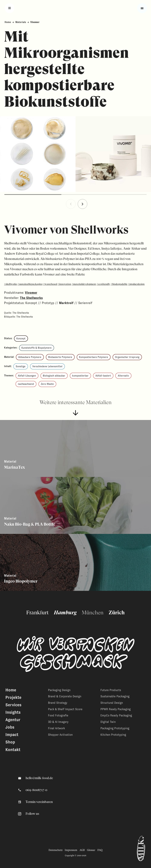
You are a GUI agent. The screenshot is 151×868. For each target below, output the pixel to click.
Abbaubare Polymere (30, 357)
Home (8, 22)
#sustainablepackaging (30, 284)
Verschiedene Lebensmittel (47, 366)
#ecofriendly (103, 284)
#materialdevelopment (84, 284)
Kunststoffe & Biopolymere (36, 348)
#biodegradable (119, 284)
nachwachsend (26, 384)
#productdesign (136, 284)
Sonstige (21, 366)
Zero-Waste (47, 384)
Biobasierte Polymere (60, 357)
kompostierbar (80, 376)
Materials (21, 22)
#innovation (64, 284)
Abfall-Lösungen (27, 376)
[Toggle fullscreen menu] (142, 8)
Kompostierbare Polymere (94, 357)
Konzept (21, 339)
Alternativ (123, 376)
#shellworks (11, 284)
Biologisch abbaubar (54, 376)
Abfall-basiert (103, 376)
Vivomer (31, 293)
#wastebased (50, 284)
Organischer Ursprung (127, 357)
